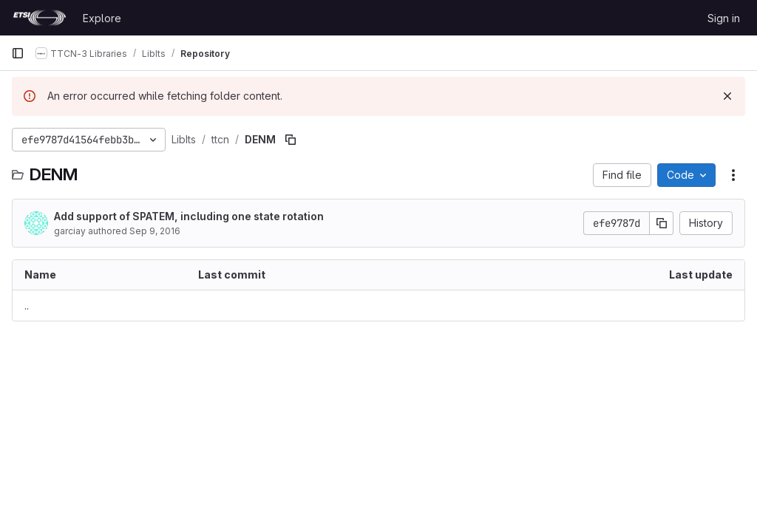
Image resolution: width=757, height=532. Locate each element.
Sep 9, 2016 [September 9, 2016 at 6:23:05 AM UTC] (155, 231)
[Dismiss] (727, 96)
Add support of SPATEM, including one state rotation (189, 216)
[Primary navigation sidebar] (18, 53)
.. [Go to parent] (27, 306)
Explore (102, 18)
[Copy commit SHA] (662, 223)
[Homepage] (40, 18)
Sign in (724, 18)
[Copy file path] (291, 140)
